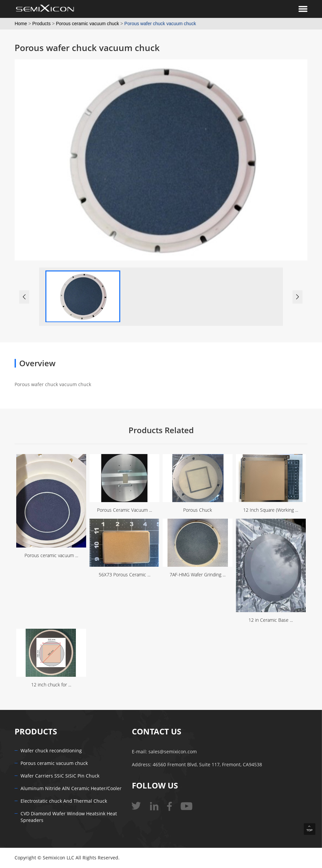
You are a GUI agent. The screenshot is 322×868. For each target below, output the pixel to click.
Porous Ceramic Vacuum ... (125, 510)
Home (21, 24)
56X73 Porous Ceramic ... (125, 575)
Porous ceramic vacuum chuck (88, 24)
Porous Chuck (198, 510)
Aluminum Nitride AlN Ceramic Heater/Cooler (71, 789)
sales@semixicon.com (173, 752)
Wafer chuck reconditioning (51, 751)
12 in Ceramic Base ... (271, 620)
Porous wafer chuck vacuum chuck (160, 24)
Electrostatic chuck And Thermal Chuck (64, 801)
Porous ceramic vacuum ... (51, 556)
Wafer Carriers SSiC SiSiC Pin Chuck (60, 776)
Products (42, 24)
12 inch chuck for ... (51, 685)
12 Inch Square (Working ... (271, 510)
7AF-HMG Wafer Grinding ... (198, 575)
